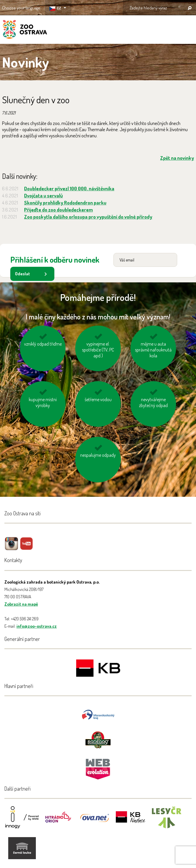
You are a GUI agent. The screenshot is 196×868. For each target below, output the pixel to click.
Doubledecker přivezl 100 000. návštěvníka (69, 188)
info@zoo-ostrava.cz (37, 626)
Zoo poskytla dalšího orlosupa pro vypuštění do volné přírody (88, 217)
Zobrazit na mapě (21, 604)
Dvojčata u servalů (43, 195)
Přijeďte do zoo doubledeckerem (58, 210)
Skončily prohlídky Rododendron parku (65, 203)
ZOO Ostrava (25, 30)
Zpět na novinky (177, 158)
